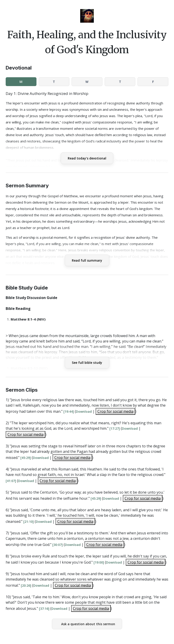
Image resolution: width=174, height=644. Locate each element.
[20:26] (26, 585)
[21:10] (29, 522)
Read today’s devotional (87, 158)
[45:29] (26, 458)
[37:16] (44, 609)
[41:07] (11, 481)
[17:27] (115, 428)
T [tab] (54, 82)
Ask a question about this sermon (88, 624)
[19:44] (69, 411)
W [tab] (87, 82)
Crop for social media (115, 411)
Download (84, 411)
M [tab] (21, 82)
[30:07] (58, 545)
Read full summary (87, 260)
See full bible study (87, 363)
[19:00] (99, 562)
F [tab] (153, 82)
